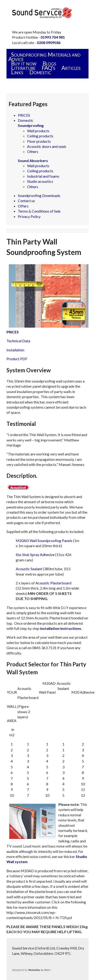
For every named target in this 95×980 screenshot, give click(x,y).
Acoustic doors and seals (47, 146)
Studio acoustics (40, 181)
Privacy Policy (29, 216)
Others (33, 151)
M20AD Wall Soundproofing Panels (44, 541)
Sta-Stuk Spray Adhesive (35, 554)
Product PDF (17, 359)
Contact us (26, 201)
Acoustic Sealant (29, 569)
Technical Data (18, 341)
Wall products (38, 131)
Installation (15, 350)
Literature (23, 68)
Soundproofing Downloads (39, 195)
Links (17, 72)
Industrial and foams (43, 176)
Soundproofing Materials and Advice (44, 57)
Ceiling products (40, 136)
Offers (23, 206)
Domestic (40, 72)
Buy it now (24, 63)
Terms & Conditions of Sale (39, 211)
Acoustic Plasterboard (53, 583)
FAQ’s (48, 68)
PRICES (24, 115)
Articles (71, 68)
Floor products (39, 141)
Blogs (49, 63)
